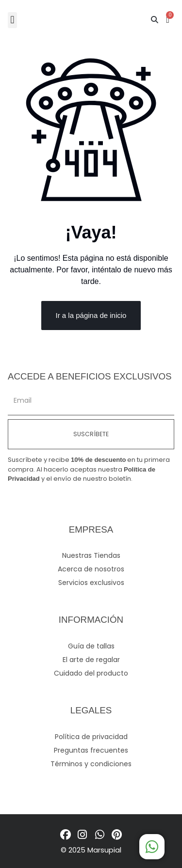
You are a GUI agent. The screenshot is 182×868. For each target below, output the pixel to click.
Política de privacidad (91, 737)
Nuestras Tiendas (91, 555)
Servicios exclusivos (91, 583)
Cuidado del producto (91, 673)
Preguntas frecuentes (91, 750)
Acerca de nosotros (91, 569)
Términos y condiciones (91, 764)
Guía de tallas (91, 646)
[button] (12, 20)
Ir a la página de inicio (91, 315)
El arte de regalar (91, 660)
